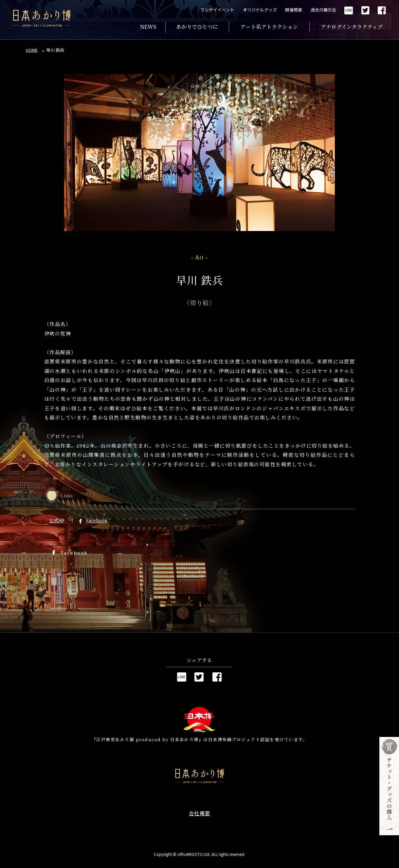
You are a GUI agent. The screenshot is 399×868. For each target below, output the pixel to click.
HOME (32, 50)
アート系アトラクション (269, 27)
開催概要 (294, 10)
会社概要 (200, 813)
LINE (349, 10)
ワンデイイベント (217, 10)
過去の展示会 (323, 10)
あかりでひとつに (197, 27)
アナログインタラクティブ (352, 27)
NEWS (148, 27)
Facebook (97, 520)
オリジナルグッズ (260, 10)
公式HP (57, 520)
